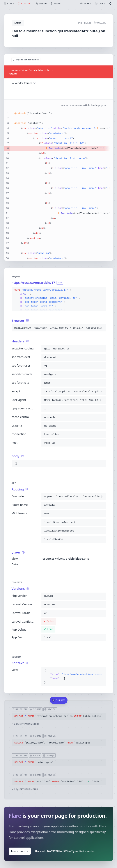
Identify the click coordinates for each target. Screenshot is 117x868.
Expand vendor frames (26, 60)
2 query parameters (25, 724)
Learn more (19, 851)
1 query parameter (25, 790)
